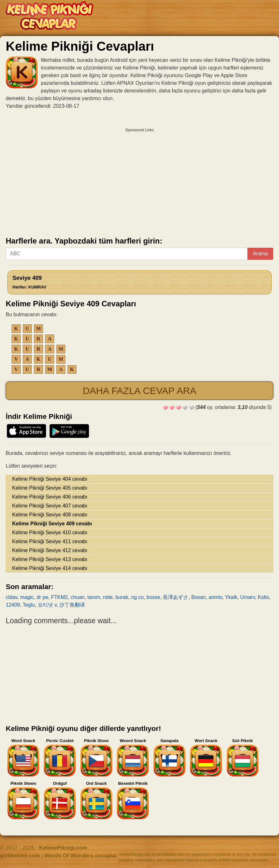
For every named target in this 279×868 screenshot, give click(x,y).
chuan (78, 597)
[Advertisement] (139, 180)
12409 (13, 605)
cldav (11, 597)
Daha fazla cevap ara (139, 391)
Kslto (263, 597)
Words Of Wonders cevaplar (81, 856)
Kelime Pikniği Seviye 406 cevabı (50, 497)
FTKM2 (59, 597)
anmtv (215, 597)
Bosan (198, 597)
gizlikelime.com (20, 856)
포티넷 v (47, 605)
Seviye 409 (29, 282)
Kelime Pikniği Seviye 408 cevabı (50, 515)
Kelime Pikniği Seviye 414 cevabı (50, 568)
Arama (260, 254)
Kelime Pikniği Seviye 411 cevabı (50, 541)
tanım (94, 597)
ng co (137, 597)
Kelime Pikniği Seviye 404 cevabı (50, 479)
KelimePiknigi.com (63, 848)
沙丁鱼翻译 (72, 605)
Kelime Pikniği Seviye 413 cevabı (50, 559)
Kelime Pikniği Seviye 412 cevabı (50, 550)
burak (122, 597)
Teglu (29, 605)
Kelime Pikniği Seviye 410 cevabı (50, 532)
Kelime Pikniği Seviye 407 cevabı (50, 506)
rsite (108, 597)
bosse (153, 597)
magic (27, 597)
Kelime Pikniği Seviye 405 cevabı (50, 488)
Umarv (248, 597)
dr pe (42, 597)
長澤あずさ (176, 597)
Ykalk (231, 597)
